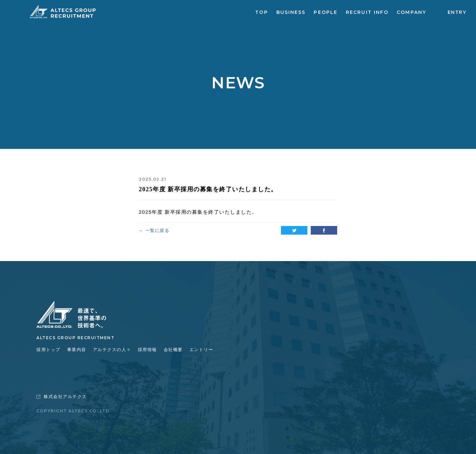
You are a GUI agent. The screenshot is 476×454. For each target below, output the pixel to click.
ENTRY (457, 12)
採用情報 (147, 350)
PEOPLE (326, 12)
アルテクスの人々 (112, 350)
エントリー (201, 350)
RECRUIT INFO (367, 12)
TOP (261, 12)
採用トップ (48, 350)
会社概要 (173, 350)
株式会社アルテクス (62, 397)
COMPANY (411, 12)
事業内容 (77, 350)
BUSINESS (291, 12)
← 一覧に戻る (154, 230)
